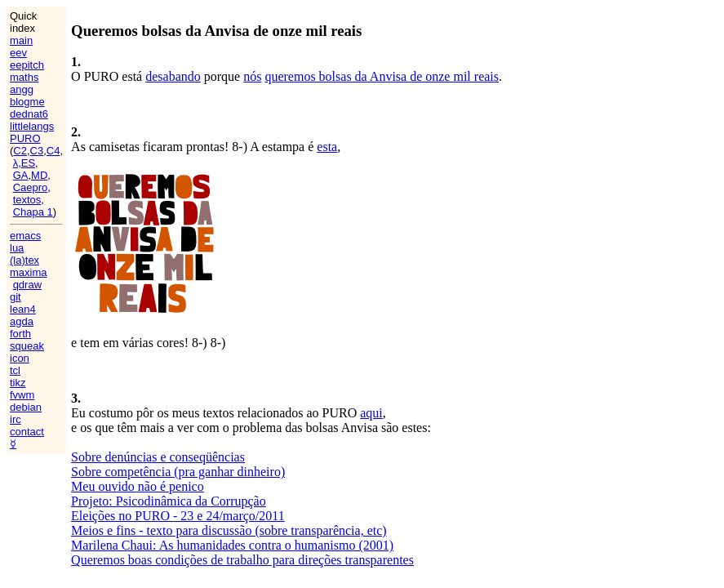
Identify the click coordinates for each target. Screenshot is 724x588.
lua (17, 248)
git (16, 297)
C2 (20, 151)
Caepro (31, 187)
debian (26, 407)
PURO (25, 138)
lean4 (23, 309)
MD (39, 175)
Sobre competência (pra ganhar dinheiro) (178, 472)
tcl (15, 370)
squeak (27, 346)
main (21, 40)
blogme (27, 102)
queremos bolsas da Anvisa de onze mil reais (382, 76)
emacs (25, 236)
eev (18, 53)
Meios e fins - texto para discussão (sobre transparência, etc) (229, 530)
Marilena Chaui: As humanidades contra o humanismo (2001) (232, 545)
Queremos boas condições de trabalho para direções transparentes (242, 560)
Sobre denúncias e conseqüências (158, 457)
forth (20, 334)
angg (22, 89)
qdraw (27, 285)
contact (27, 432)
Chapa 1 (33, 212)
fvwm (22, 395)
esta (327, 147)
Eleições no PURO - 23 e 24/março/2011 (178, 516)
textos (27, 200)
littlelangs (32, 126)
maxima (29, 272)
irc (16, 419)
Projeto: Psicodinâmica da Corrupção (169, 501)
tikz (18, 383)
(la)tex (24, 260)
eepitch (27, 65)
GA (21, 175)
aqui (371, 413)
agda (22, 321)
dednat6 (29, 114)
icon (20, 358)
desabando (173, 76)
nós (252, 76)
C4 (53, 151)
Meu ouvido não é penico (138, 486)
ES (28, 163)
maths (24, 77)
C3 (37, 151)
